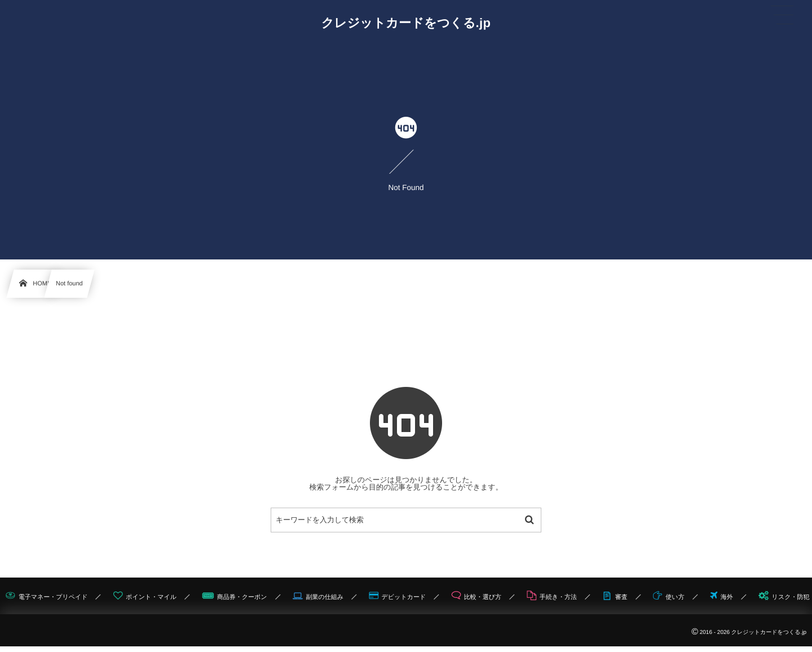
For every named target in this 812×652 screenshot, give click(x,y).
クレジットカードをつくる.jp (406, 23)
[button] (782, 15)
